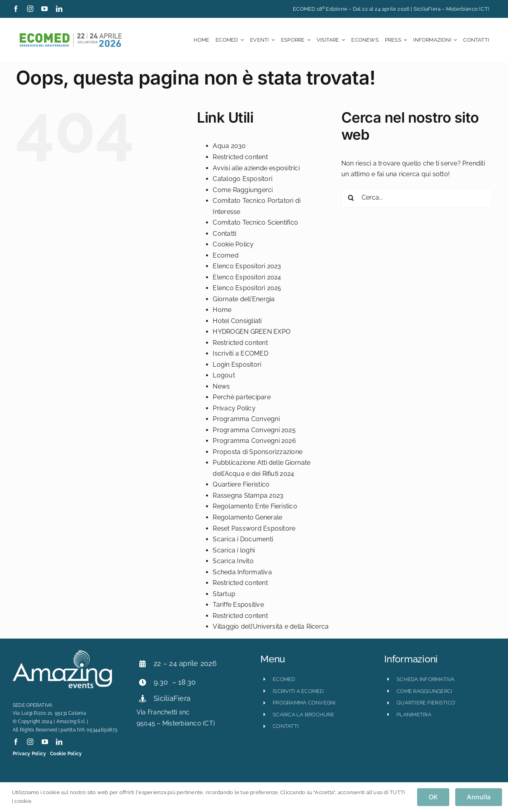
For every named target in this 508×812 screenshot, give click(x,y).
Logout (224, 375)
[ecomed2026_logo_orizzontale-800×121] (70, 35)
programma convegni (304, 703)
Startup (224, 594)
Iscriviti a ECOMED (240, 353)
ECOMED (284, 679)
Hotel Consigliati (237, 321)
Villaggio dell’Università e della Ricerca (271, 626)
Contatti (224, 234)
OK (433, 797)
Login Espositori (237, 365)
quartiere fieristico (426, 703)
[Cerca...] (417, 198)
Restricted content (240, 157)
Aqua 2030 (229, 146)
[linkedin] (59, 9)
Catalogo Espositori (242, 179)
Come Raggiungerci (243, 190)
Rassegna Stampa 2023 (248, 495)
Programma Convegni (246, 419)
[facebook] (16, 9)
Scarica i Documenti (243, 539)
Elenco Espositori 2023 (247, 266)
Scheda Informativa (242, 572)
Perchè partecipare (241, 397)
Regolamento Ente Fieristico (255, 506)
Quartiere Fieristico (241, 484)
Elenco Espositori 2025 (247, 288)
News (221, 386)
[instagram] (30, 9)
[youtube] (44, 9)
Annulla (479, 797)
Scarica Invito (233, 561)
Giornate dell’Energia (244, 299)
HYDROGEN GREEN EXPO (252, 332)
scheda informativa (425, 679)
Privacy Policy (234, 408)
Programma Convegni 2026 (254, 441)
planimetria (414, 715)
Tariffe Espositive (238, 605)
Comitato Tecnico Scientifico (255, 222)
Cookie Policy (233, 244)
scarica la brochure (303, 715)
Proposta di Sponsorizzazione (258, 452)
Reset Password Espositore (254, 528)
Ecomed (225, 255)
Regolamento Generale (247, 517)
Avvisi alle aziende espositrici (256, 168)
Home (222, 310)
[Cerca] (351, 198)
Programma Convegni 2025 (254, 430)
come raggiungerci (424, 691)
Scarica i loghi (234, 550)
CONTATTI (286, 726)
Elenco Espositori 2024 (247, 277)
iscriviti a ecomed (298, 691)
